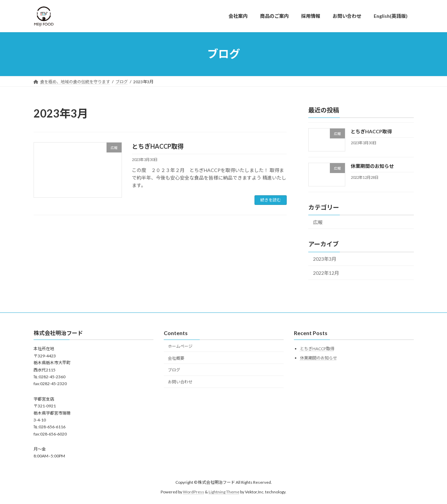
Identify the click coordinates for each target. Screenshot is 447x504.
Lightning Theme (224, 492)
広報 (318, 222)
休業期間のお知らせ (372, 166)
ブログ (174, 370)
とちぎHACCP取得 (158, 146)
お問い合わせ (180, 382)
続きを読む (271, 200)
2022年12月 (326, 273)
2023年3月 (325, 259)
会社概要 (176, 358)
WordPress (194, 492)
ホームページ (180, 346)
